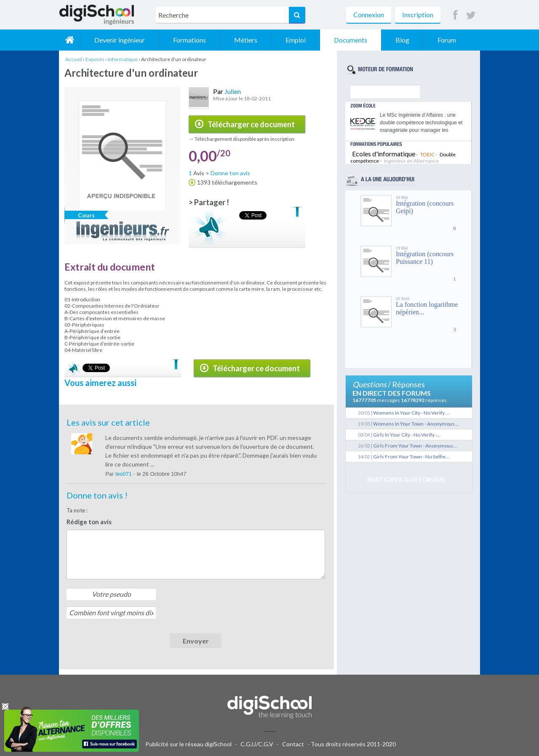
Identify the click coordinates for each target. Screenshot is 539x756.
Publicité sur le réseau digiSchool (188, 744)
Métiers (246, 40)
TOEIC (427, 154)
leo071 (124, 474)
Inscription (418, 15)
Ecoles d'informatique (384, 154)
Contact (293, 744)
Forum (447, 40)
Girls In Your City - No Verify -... (407, 435)
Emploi (296, 40)
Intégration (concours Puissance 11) (425, 258)
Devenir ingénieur (120, 40)
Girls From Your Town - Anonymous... (415, 446)
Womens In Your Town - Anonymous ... (416, 424)
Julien (233, 91)
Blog (402, 40)
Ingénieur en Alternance (411, 161)
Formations (189, 40)
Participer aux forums (406, 480)
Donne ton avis (230, 173)
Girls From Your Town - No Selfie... (411, 457)
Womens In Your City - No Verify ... (411, 413)
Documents (351, 40)
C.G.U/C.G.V (257, 744)
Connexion (369, 15)
